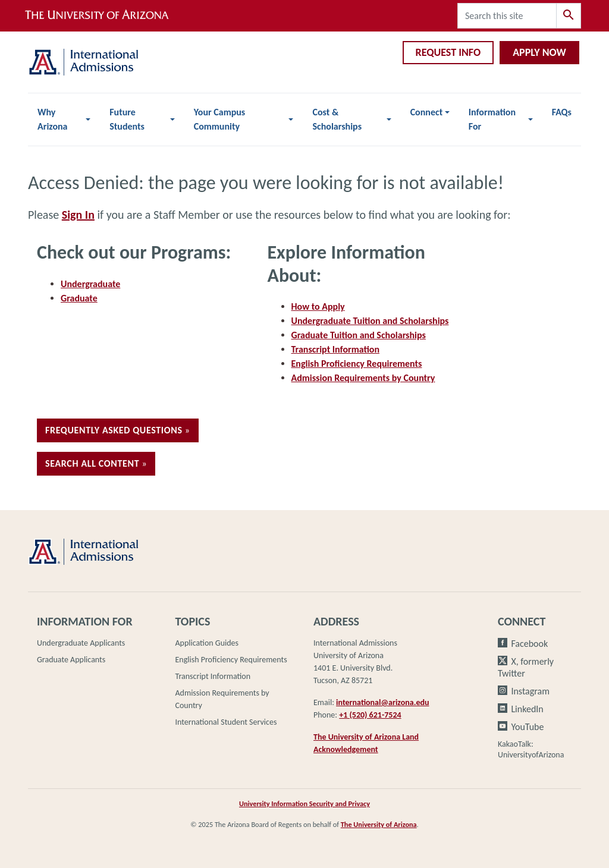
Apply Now (539, 52)
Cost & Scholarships (337, 119)
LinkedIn (527, 709)
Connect (427, 112)
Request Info (448, 52)
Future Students (127, 119)
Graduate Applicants (71, 660)
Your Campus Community (219, 119)
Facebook (529, 644)
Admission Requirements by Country (363, 378)
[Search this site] (507, 16)
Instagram (530, 691)
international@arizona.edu (382, 702)
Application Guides (207, 643)
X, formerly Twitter (526, 667)
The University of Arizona (379, 824)
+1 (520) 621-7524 (370, 715)
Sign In (78, 215)
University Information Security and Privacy (304, 803)
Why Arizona (52, 119)
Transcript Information (336, 349)
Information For (492, 119)
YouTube (527, 727)
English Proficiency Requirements (357, 364)
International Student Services (226, 722)
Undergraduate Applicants (81, 643)
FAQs (562, 112)
